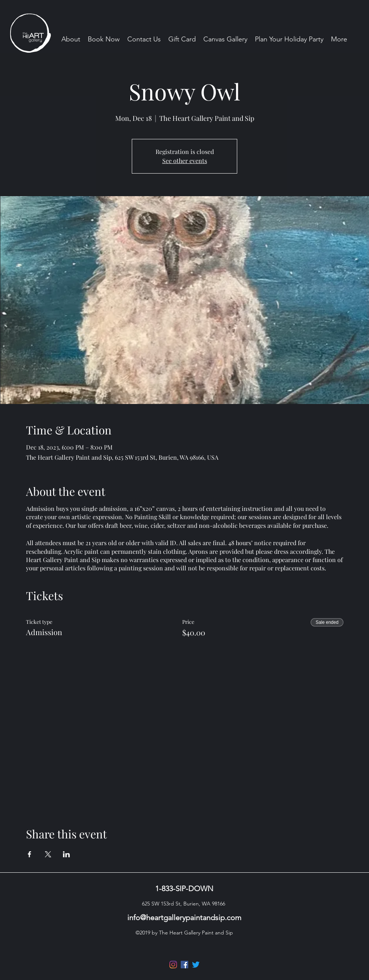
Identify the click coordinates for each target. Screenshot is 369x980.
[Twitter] (196, 965)
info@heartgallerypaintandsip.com (184, 918)
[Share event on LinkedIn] (66, 854)
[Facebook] (184, 965)
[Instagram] (173, 965)
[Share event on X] (48, 854)
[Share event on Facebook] (30, 854)
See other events (185, 161)
